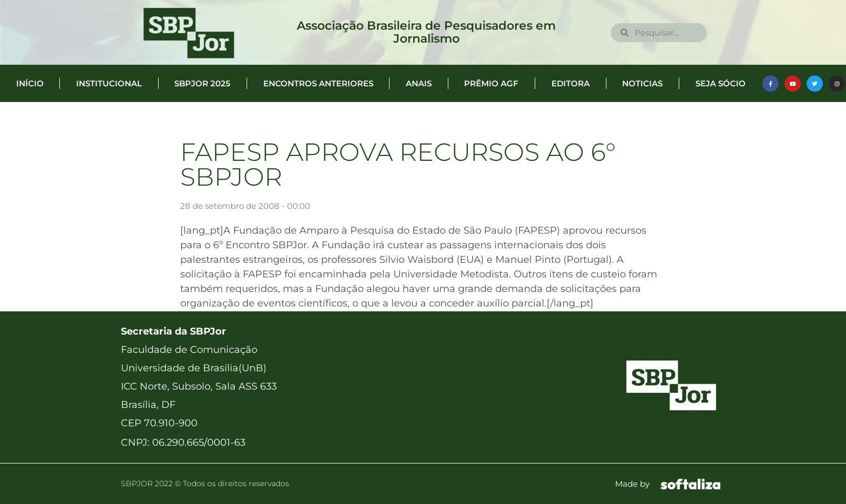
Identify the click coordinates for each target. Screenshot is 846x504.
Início (30, 83)
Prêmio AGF (491, 83)
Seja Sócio (721, 83)
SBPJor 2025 (202, 83)
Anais (419, 83)
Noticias (642, 83)
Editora (571, 83)
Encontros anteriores (318, 83)
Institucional (109, 83)
